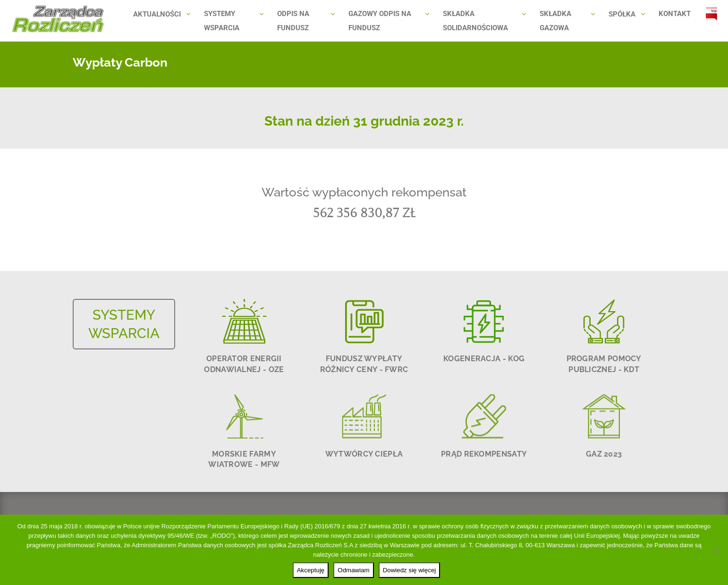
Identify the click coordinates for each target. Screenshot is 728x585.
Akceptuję (311, 570)
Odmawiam (353, 570)
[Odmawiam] (716, 550)
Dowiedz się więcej (410, 570)
